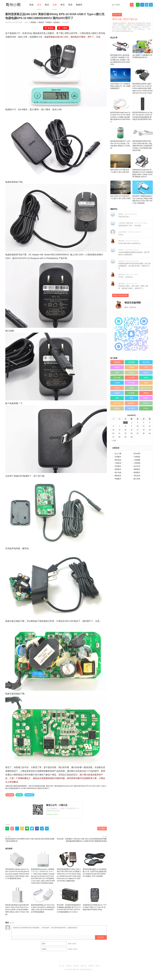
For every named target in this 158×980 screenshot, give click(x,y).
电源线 (131, 367)
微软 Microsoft (146, 388)
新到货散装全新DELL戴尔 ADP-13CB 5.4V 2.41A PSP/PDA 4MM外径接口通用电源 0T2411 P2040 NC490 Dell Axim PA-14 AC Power (143, 81)
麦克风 (146, 393)
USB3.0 (131, 373)
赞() (102, 828)
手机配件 (49, 22)
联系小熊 (83, 966)
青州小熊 (49, 786)
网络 (131, 398)
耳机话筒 (137, 476)
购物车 (79, 5)
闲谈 (31, 5)
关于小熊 (61, 966)
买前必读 (69, 966)
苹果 (146, 383)
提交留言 (101, 937)
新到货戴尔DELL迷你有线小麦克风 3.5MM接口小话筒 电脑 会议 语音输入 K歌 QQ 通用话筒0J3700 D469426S (121, 52)
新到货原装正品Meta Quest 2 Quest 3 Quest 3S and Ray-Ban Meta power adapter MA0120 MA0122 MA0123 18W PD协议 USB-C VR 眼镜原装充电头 (17, 865)
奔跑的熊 (117, 362)
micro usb (117, 403)
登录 (70, 5)
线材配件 (137, 472)
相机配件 (137, 469)
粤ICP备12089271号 (86, 970)
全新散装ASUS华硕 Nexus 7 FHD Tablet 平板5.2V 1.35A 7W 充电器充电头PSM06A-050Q (95, 899)
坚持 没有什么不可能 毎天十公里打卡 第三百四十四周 (121, 190)
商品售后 (76, 966)
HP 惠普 (132, 393)
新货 (39, 5)
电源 (117, 373)
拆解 (55, 5)
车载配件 (118, 479)
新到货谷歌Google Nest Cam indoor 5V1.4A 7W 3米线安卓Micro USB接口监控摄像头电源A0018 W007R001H (121, 110)
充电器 (131, 388)
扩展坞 (117, 388)
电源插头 (131, 403)
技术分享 (137, 466)
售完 (63, 5)
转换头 (146, 398)
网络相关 (118, 476)
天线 (117, 398)
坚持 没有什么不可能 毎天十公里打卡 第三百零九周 (121, 164)
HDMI (146, 378)
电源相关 (57, 22)
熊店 (47, 5)
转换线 (146, 373)
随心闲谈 (137, 479)
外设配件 (118, 457)
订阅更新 (91, 966)
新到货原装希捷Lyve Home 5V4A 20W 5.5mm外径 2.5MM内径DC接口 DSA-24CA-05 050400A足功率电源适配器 (43, 900)
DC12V (146, 403)
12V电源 (132, 378)
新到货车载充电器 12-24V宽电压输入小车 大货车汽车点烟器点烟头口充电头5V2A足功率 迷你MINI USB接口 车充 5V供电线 (95, 864)
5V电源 (19, 795)
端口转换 (146, 362)
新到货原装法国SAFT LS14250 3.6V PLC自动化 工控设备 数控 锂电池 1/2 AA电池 (121, 137)
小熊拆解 (33, 22)
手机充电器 (29, 795)
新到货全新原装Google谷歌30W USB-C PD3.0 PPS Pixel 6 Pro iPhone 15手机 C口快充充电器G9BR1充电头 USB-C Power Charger (17, 901)
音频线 (117, 393)
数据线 (117, 408)
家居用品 (118, 460)
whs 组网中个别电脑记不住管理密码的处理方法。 (143, 49)
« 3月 (114, 441)
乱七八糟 (117, 378)
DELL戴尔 (132, 408)
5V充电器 (10, 795)
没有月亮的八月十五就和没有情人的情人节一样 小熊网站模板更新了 (121, 79)
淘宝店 (97, 966)
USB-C (117, 367)
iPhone (146, 408)
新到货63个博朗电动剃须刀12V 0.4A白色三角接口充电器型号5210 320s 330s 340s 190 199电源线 (143, 192)
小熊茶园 (137, 463)
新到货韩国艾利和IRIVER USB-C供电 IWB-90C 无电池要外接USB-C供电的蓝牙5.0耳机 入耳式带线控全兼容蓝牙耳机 (143, 138)
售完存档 (137, 454)
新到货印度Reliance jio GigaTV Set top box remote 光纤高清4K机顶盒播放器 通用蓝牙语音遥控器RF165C (143, 109)
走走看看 (131, 362)
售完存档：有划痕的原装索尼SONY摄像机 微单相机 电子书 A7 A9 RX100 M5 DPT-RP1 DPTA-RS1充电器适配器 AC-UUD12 (69, 900)
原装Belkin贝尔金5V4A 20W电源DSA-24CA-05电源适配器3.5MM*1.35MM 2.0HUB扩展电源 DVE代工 (143, 166)
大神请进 (137, 457)
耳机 (146, 367)
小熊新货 (41, 22)
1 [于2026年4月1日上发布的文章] (125, 422)
